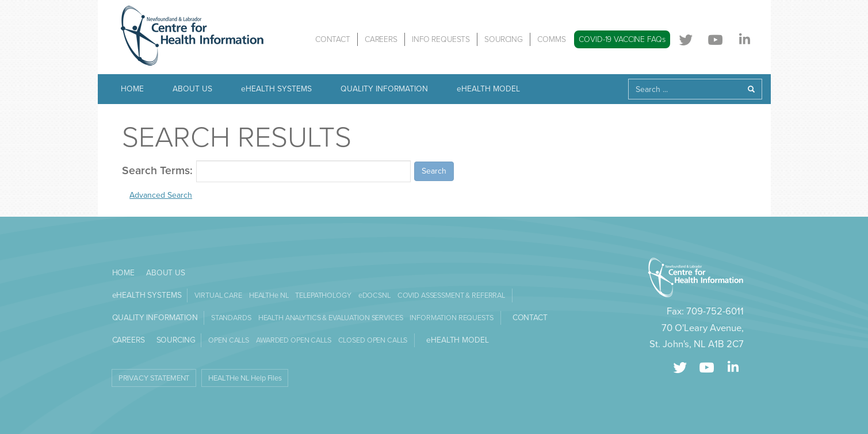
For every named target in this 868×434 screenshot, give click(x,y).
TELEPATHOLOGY (323, 295)
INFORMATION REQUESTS (451, 318)
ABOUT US (192, 89)
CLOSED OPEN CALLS (373, 340)
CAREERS (381, 39)
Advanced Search (161, 195)
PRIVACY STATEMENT (154, 378)
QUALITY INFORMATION (384, 89)
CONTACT (333, 39)
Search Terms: (157, 171)
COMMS (551, 39)
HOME (132, 89)
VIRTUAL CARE (218, 295)
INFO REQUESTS (441, 39)
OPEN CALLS (229, 340)
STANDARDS (231, 318)
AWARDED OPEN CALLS (294, 340)
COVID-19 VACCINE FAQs (622, 39)
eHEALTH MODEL (488, 89)
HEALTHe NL (269, 295)
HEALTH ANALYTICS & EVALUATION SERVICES (331, 318)
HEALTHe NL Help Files (245, 378)
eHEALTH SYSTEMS (276, 89)
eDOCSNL (374, 295)
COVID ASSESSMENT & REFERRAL (451, 295)
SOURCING (504, 39)
